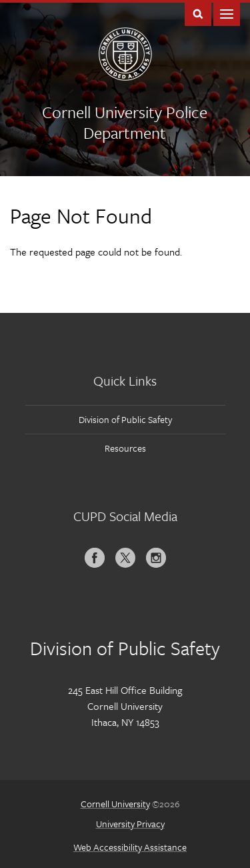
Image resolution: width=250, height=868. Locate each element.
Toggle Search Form (198, 13)
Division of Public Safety (125, 419)
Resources (125, 448)
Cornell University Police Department (125, 122)
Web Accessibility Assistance (130, 847)
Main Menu (227, 13)
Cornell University (115, 804)
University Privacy (130, 824)
